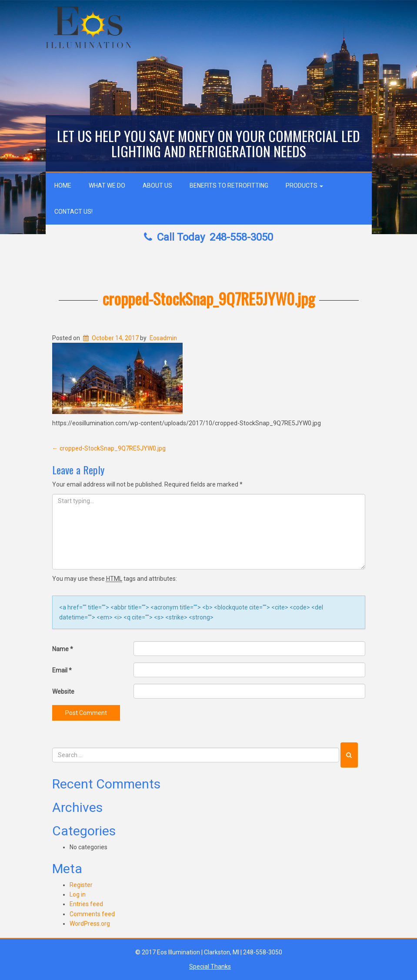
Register (81, 885)
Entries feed (86, 904)
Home (63, 185)
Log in (78, 894)
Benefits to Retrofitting (229, 185)
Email (62, 670)
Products (304, 185)
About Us (157, 185)
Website (63, 692)
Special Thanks (210, 967)
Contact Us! (73, 212)
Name (63, 649)
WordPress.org (90, 924)
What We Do (107, 185)
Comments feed (92, 914)
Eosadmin (163, 338)
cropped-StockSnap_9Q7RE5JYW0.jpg (208, 298)
